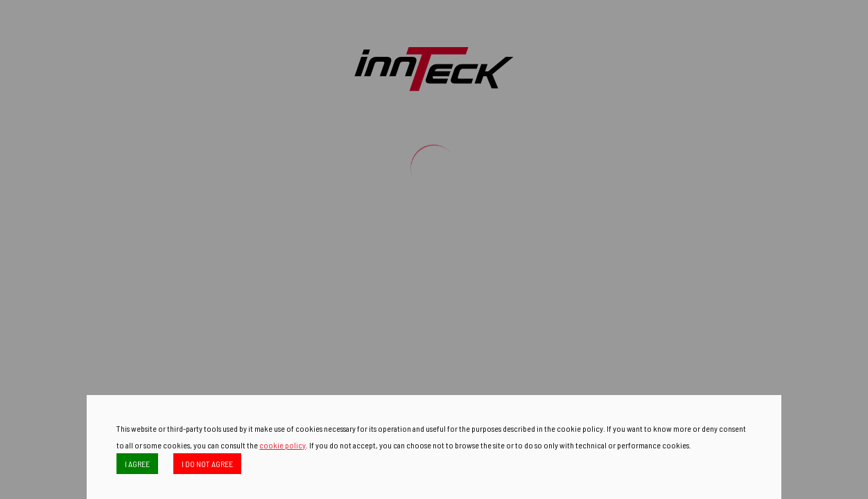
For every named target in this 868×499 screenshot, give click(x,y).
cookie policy (283, 445)
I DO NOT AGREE (207, 464)
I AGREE (137, 464)
